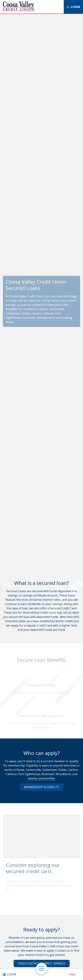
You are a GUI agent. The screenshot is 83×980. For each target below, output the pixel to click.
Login (12, 974)
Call (72, 974)
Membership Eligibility (42, 787)
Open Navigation (43, 969)
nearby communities (41, 778)
